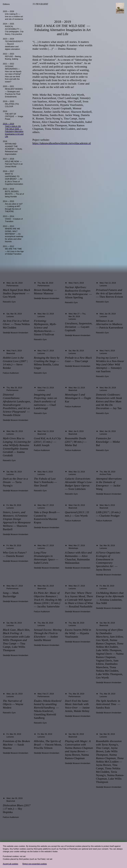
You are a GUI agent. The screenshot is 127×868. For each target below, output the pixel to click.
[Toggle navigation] (120, 8)
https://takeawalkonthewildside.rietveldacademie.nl (62, 143)
